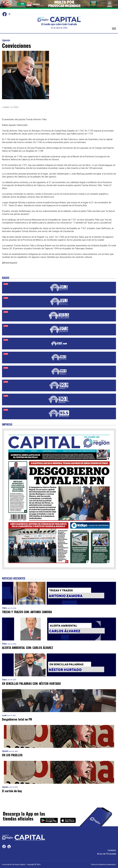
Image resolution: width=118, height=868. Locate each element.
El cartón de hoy (12, 791)
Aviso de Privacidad (107, 854)
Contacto (112, 850)
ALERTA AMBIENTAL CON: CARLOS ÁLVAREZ (28, 648)
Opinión (6, 40)
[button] (114, 29)
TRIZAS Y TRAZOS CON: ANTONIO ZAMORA (27, 612)
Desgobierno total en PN (17, 719)
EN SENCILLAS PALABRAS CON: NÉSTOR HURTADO (31, 683)
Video (4, 608)
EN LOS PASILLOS (12, 755)
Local (4, 715)
